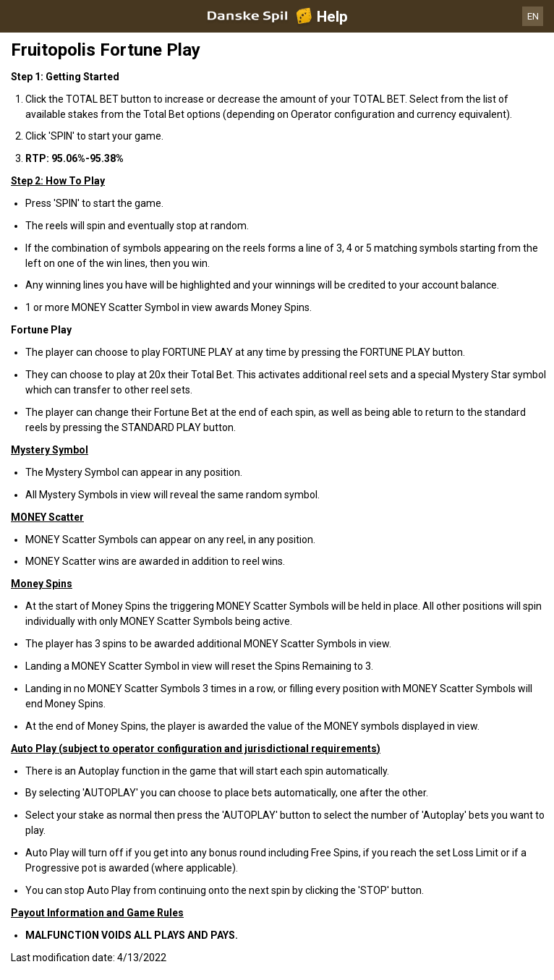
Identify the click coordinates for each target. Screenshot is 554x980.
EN (533, 16)
